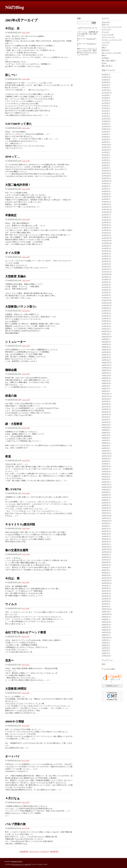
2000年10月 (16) (107, 614)
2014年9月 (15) (106, 183)
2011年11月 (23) (107, 272)
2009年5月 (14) (106, 349)
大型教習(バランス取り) (21, 307)
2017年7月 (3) (106, 100)
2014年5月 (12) (106, 194)
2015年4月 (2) (106, 165)
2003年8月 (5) (106, 526)
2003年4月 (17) (106, 536)
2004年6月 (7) (106, 500)
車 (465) (104, 63)
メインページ (34, 851)
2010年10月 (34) (107, 305)
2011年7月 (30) (106, 282)
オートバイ (13, 756)
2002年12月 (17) (107, 547)
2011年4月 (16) (106, 290)
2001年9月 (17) (106, 585)
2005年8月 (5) (106, 464)
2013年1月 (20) (106, 235)
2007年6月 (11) (106, 409)
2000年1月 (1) (106, 635)
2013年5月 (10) (106, 225)
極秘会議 (11, 370)
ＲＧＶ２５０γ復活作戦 (20, 524)
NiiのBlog (15, 7)
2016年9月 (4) (106, 124)
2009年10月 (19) (107, 336)
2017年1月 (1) (106, 116)
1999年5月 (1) (106, 643)
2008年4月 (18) (106, 383)
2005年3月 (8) (106, 476)
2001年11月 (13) (107, 580)
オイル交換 (13, 253)
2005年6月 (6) (106, 469)
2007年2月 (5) (106, 419)
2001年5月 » (54, 851)
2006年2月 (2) (106, 448)
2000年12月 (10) (107, 609)
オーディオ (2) (106, 29)
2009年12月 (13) (107, 331)
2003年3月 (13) (106, 539)
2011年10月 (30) (107, 274)
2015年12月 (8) (106, 144)
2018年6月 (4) (106, 74)
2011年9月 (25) (106, 277)
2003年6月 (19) (106, 531)
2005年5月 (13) (106, 471)
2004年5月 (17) (106, 502)
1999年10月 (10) (107, 637)
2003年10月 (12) (107, 521)
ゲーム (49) (105, 32)
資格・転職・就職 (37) (109, 60)
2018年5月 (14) (106, 77)
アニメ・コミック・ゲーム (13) (112, 27)
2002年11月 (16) (107, 549)
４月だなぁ (13, 798)
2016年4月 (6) (106, 137)
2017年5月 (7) (106, 105)
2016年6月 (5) (106, 131)
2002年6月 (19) (106, 562)
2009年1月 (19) (106, 360)
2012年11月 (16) (107, 240)
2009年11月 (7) (106, 334)
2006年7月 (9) (106, 435)
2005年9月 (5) (106, 461)
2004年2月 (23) (106, 510)
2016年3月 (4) (106, 139)
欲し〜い (11, 75)
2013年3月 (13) (106, 230)
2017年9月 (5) (106, 95)
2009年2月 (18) (106, 357)
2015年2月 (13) (106, 170)
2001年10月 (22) (107, 583)
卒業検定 (11, 215)
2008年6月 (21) (106, 378)
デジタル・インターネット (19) (112, 40)
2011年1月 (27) (106, 297)
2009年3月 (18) (106, 355)
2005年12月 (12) (107, 453)
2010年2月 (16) (106, 326)
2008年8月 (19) (106, 373)
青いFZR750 (13, 489)
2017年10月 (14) (107, 92)
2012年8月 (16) (106, 248)
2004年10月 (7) (106, 489)
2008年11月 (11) (107, 365)
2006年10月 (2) (106, 427)
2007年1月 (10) (106, 422)
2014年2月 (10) (106, 201)
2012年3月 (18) (106, 261)
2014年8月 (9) (106, 186)
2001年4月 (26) (106, 598)
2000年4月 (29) (106, 630)
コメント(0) (26, 32)
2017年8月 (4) (106, 98)
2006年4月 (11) (106, 443)
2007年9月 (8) (106, 401)
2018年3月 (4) (106, 82)
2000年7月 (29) (106, 622)
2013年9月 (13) (106, 214)
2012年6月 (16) (106, 253)
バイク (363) (106, 42)
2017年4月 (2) (106, 108)
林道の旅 (11, 396)
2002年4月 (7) (106, 567)
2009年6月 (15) (106, 347)
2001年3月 (92, 39)
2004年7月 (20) (106, 497)
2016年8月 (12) (106, 126)
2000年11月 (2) (106, 611)
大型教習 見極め (16, 276)
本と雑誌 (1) (106, 58)
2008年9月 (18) (106, 370)
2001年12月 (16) (107, 578)
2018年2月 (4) (106, 85)
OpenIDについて (112, 686)
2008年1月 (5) (106, 391)
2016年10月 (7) (106, 121)
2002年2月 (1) (106, 572)
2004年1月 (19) (106, 513)
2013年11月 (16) (107, 209)
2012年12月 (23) (107, 238)
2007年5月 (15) (106, 412)
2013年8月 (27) (106, 217)
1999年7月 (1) (106, 640)
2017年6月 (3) (106, 103)
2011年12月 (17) (107, 269)
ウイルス (11, 604)
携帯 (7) (104, 47)
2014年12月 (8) (106, 176)
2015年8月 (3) (106, 155)
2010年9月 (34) (106, 308)
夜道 (8, 456)
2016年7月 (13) (106, 129)
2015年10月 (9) (106, 150)
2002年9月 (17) (106, 554)
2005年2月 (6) (106, 479)
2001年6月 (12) (106, 593)
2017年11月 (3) (106, 90)
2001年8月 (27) (106, 588)
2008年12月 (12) (107, 362)
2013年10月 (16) (107, 212)
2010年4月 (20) (106, 321)
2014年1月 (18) (106, 204)
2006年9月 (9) (106, 430)
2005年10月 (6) (106, 458)
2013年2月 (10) (106, 233)
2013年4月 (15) (106, 227)
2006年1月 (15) (106, 451)
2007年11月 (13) (107, 396)
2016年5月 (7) (106, 134)
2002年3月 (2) (106, 570)
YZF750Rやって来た (19, 124)
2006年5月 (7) (106, 440)
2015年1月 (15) (106, 173)
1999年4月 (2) (106, 645)
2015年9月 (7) (106, 152)
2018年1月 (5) (106, 87)
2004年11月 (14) (107, 487)
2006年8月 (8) (106, 432)
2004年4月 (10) (106, 505)
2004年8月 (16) (106, 495)
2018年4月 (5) (106, 80)
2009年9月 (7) (106, 339)
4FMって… (13, 157)
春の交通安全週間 (17, 550)
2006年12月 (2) (106, 425)
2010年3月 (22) (106, 323)
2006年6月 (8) (106, 438)
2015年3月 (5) (106, 168)
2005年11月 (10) (107, 456)
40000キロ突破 (15, 721)
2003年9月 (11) (106, 523)
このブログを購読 (109, 669)
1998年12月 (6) (106, 656)
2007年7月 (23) (106, 406)
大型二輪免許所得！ (18, 185)
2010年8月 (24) (106, 310)
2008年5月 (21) (106, 380)
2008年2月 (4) (106, 388)
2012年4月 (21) (106, 259)
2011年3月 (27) (106, 292)
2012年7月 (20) (106, 251)
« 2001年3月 (23, 851)
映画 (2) (104, 55)
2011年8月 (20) (106, 279)
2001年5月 (92, 44)
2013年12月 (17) (107, 207)
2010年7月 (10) (106, 313)
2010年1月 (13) (106, 329)
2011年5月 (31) (106, 287)
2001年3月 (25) (106, 601)
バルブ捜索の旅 (15, 824)
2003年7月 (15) (106, 528)
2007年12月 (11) (107, 393)
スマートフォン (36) (108, 37)
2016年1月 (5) (106, 142)
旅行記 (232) (106, 50)
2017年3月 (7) (106, 111)
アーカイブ (45, 851)
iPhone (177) (105, 24)
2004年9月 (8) (106, 492)
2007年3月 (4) (106, 417)
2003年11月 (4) (106, 518)
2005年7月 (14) (106, 466)
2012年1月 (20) (106, 266)
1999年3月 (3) (106, 648)
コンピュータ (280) (108, 35)
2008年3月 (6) (106, 386)
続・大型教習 (14, 424)
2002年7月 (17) (106, 560)
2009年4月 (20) (106, 352)
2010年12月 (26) (107, 300)
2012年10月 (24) (107, 243)
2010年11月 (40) (107, 303)
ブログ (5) (105, 45)
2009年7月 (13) (106, 344)
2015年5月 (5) (106, 163)
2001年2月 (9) (106, 604)
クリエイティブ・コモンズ (22, 864)
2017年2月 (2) (106, 113)
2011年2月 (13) (106, 295)
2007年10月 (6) (106, 399)
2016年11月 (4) (106, 118)
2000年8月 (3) (106, 619)
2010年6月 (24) (106, 316)
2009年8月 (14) (106, 342)
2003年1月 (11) (106, 544)
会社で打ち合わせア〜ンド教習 (26, 632)
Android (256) (106, 22)
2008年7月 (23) (106, 375)
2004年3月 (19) (106, 508)
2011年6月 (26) (106, 284)
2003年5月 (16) (106, 534)
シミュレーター (15, 342)
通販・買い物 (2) (107, 66)
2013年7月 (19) (106, 220)
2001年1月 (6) (106, 606)
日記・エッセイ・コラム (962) (111, 53)
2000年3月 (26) (106, 632)
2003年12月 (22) (107, 515)
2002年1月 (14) (106, 575)
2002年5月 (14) (106, 565)
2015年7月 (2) (106, 157)
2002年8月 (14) (106, 557)
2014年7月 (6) (106, 188)
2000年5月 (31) (106, 627)
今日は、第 (12, 578)
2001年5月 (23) (106, 596)
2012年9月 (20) (106, 246)
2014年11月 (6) (106, 178)
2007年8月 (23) (106, 404)
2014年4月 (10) (106, 196)
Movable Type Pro (17, 861)
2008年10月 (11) (107, 368)
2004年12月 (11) (107, 484)
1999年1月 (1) (106, 653)
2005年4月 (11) (106, 474)
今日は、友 (12, 28)
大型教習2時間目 (16, 689)
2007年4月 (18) (106, 414)
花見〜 (9, 661)
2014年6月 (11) (106, 191)
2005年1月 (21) (106, 482)
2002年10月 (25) (107, 552)
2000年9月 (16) (106, 617)
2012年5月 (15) (106, 256)
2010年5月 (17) (106, 318)
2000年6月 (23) (106, 624)
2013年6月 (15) (106, 222)
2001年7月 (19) (106, 591)
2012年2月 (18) (106, 264)
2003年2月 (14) (106, 541)
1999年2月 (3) (106, 650)
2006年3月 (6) (106, 445)
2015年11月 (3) (106, 147)
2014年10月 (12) (107, 181)
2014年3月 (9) (106, 199)
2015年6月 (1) (106, 160)
